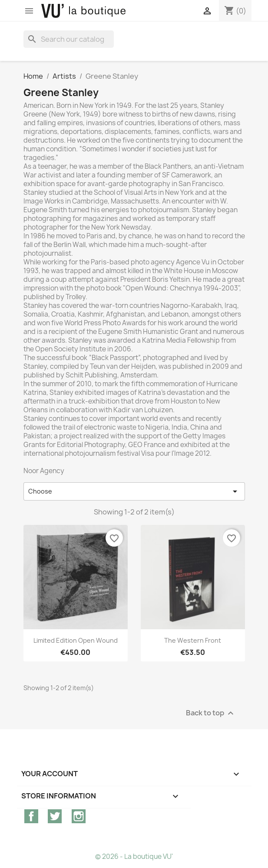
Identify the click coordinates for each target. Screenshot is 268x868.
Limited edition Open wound (76, 640)
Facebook (31, 816)
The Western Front (193, 640)
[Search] (69, 39)
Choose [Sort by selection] (134, 491)
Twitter (55, 816)
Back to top (211, 713)
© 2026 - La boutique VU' (134, 856)
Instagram (79, 816)
